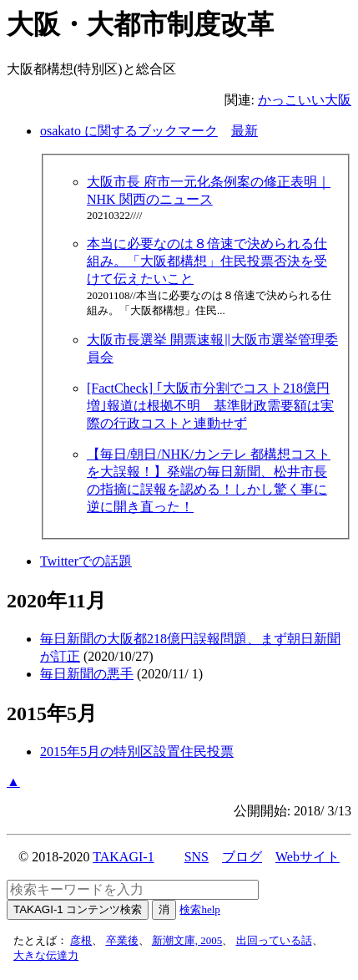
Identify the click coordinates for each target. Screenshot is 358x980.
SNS (197, 857)
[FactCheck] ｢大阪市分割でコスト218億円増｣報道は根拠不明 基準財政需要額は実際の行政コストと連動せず (210, 406)
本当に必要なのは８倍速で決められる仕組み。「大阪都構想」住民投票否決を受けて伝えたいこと (207, 261)
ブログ (242, 857)
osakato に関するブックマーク (129, 131)
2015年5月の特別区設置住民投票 (137, 752)
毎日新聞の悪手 (87, 674)
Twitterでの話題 (86, 561)
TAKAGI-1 (123, 857)
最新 (245, 131)
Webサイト (308, 857)
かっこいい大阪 (305, 100)
